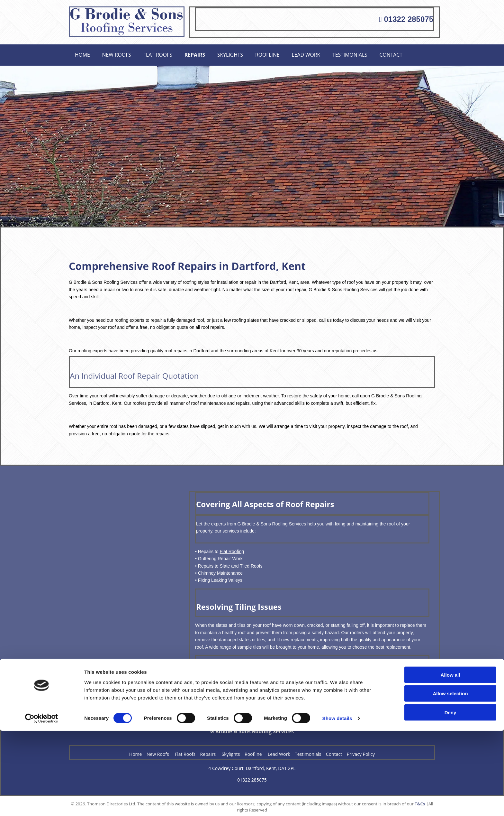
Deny (450, 797)
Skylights (235, 54)
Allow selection (450, 779)
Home (83, 54)
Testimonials (358, 54)
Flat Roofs (160, 54)
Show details (337, 803)
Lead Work (313, 54)
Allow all (450, 760)
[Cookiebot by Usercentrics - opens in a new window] (42, 803)
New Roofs (118, 54)
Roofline (273, 54)
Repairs (198, 54)
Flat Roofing (232, 549)
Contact (400, 54)
